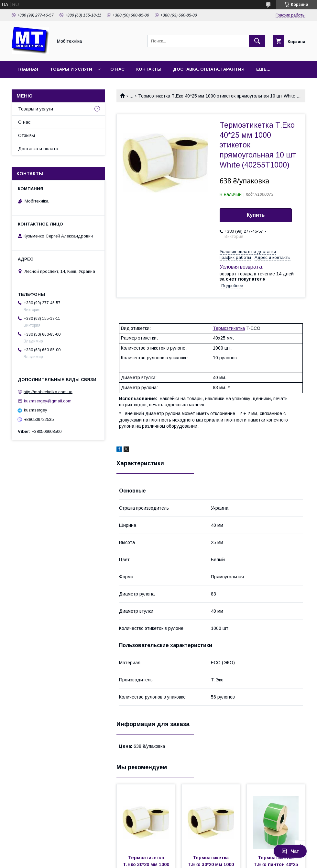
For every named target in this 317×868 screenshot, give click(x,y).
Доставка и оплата (38, 149)
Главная (28, 69)
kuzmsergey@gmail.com (48, 401)
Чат (290, 851)
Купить (256, 215)
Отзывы (27, 135)
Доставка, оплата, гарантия (209, 69)
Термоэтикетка (229, 328)
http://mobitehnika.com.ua (48, 392)
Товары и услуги (71, 69)
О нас (117, 69)
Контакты (149, 69)
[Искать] (257, 41)
